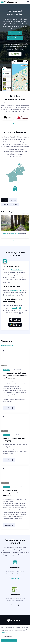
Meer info (15, 578)
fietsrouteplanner (17, 270)
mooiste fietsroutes (16, 290)
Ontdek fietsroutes (15, 38)
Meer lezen (9, 408)
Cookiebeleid (4, 632)
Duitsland (6, 204)
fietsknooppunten (14, 234)
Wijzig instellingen (7, 636)
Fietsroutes (5, 234)
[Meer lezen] (15, 358)
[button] (14, 123)
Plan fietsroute (15, 33)
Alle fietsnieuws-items (7, 345)
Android (14, 308)
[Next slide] (28, 212)
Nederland (13, 200)
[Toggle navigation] (28, 2)
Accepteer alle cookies (9, 640)
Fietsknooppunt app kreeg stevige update (14, 440)
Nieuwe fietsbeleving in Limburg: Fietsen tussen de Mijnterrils (14, 493)
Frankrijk (15, 204)
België (4, 200)
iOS (20, 308)
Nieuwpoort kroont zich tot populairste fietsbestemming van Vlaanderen (15, 375)
